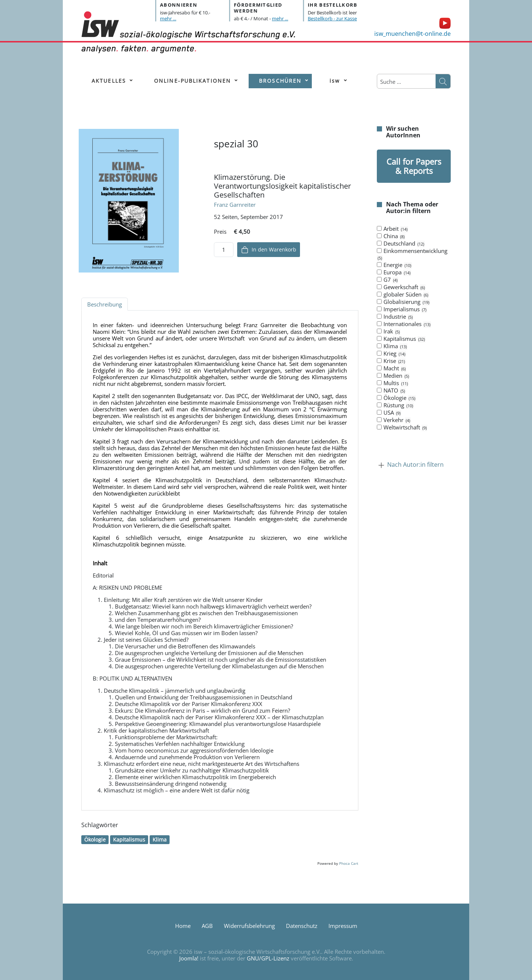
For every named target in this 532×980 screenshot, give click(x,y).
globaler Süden (403, 295)
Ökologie (95, 839)
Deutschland (401, 244)
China (391, 236)
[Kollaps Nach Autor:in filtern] (381, 465)
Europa (394, 273)
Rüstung (395, 405)
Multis (393, 383)
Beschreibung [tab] (105, 304)
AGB (207, 926)
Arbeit (393, 229)
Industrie (395, 317)
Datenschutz (302, 926)
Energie (394, 265)
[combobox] (406, 82)
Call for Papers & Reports (414, 166)
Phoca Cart (349, 863)
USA (389, 413)
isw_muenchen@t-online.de (412, 34)
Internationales (404, 324)
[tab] (414, 328)
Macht (392, 369)
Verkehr (394, 420)
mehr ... (168, 18)
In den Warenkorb (269, 250)
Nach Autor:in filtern (415, 465)
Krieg (391, 354)
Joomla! (189, 958)
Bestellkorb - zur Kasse (332, 18)
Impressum (343, 926)
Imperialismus (402, 309)
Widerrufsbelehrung (249, 926)
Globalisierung (403, 302)
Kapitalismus (129, 839)
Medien (393, 376)
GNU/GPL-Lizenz (268, 958)
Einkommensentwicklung (412, 254)
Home (183, 926)
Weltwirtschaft (402, 428)
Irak (389, 332)
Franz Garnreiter (235, 205)
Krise (391, 361)
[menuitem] (109, 81)
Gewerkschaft (401, 287)
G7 (388, 280)
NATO (391, 391)
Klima (160, 839)
